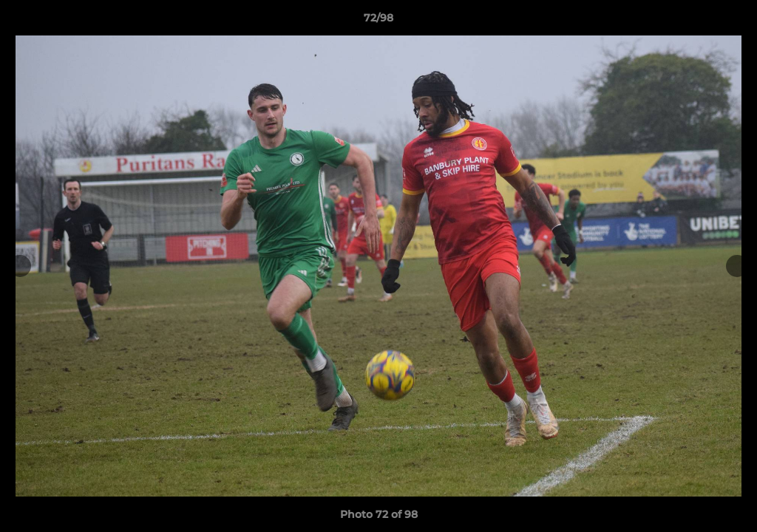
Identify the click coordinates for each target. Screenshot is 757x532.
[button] (730, 21)
